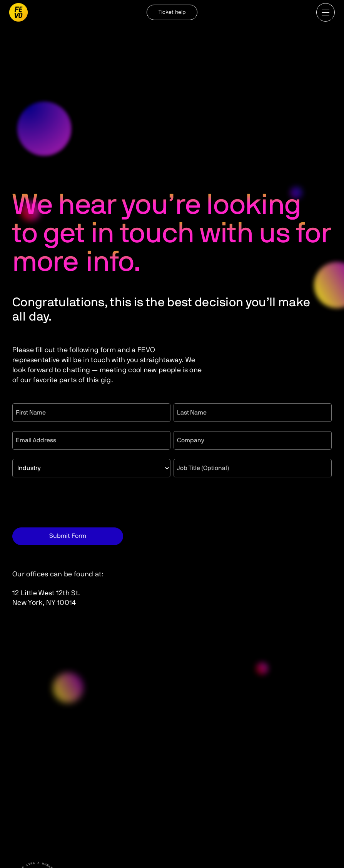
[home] (18, 12)
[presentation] (71, 502)
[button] (326, 12)
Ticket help (172, 12)
